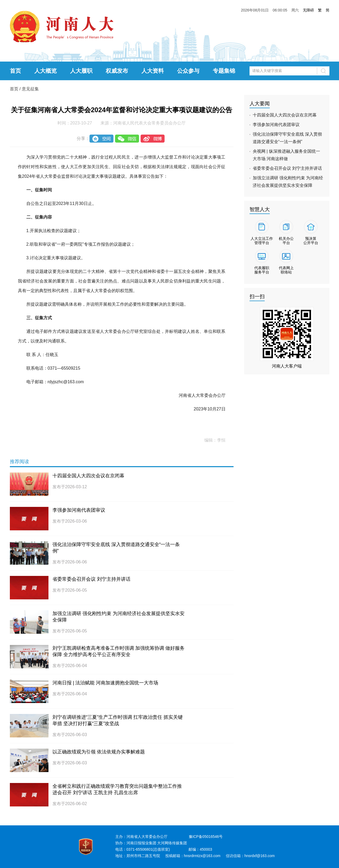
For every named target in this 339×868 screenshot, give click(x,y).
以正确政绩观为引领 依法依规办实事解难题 (99, 752)
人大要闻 (260, 104)
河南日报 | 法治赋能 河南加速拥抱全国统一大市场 (105, 683)
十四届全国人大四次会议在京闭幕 (88, 476)
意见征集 (30, 89)
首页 (15, 71)
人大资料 (153, 71)
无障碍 (308, 10)
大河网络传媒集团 (172, 843)
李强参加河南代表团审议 (79, 510)
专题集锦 (224, 71)
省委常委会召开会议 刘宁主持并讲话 (91, 579)
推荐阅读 (19, 462)
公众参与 (188, 71)
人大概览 (46, 71)
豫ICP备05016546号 (206, 837)
